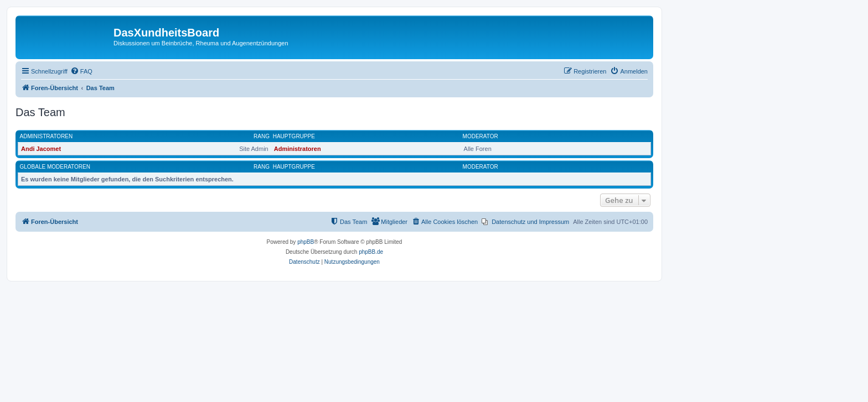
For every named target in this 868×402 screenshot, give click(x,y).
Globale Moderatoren (55, 167)
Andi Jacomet (41, 149)
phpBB (306, 242)
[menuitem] (81, 71)
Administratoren (46, 136)
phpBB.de (371, 252)
